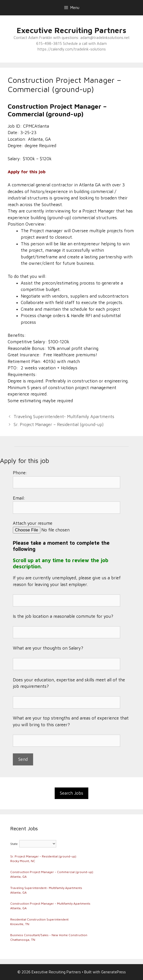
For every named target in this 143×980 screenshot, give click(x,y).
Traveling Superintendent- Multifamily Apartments (64, 417)
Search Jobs (71, 793)
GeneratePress (113, 972)
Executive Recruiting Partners (71, 30)
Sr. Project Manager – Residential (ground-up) (59, 425)
